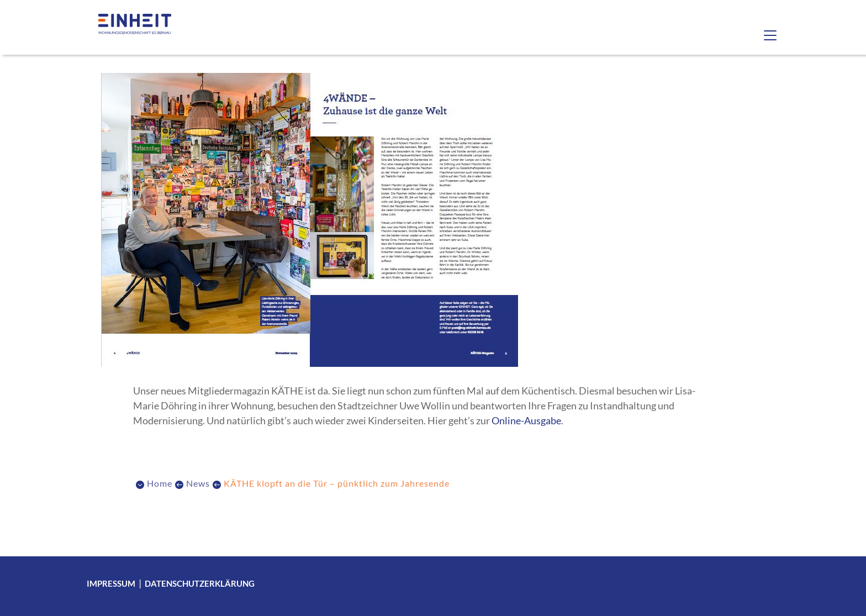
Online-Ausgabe (526, 420)
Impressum (111, 583)
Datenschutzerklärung (200, 583)
